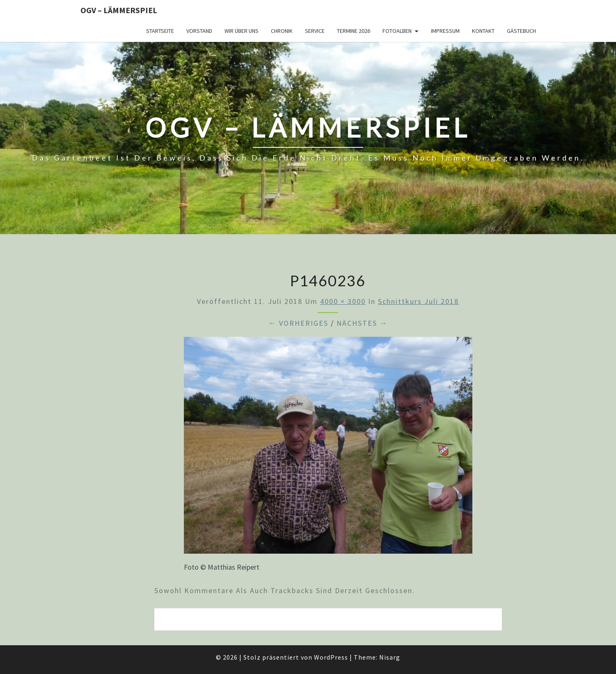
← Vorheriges (298, 323)
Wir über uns (242, 31)
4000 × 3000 (343, 301)
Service (315, 31)
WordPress (331, 657)
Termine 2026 (354, 31)
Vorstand (199, 31)
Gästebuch (521, 31)
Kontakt (483, 31)
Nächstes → (362, 323)
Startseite (160, 31)
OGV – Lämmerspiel (119, 10)
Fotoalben (397, 31)
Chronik (282, 31)
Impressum (445, 31)
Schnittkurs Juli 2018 (418, 301)
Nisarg (390, 657)
